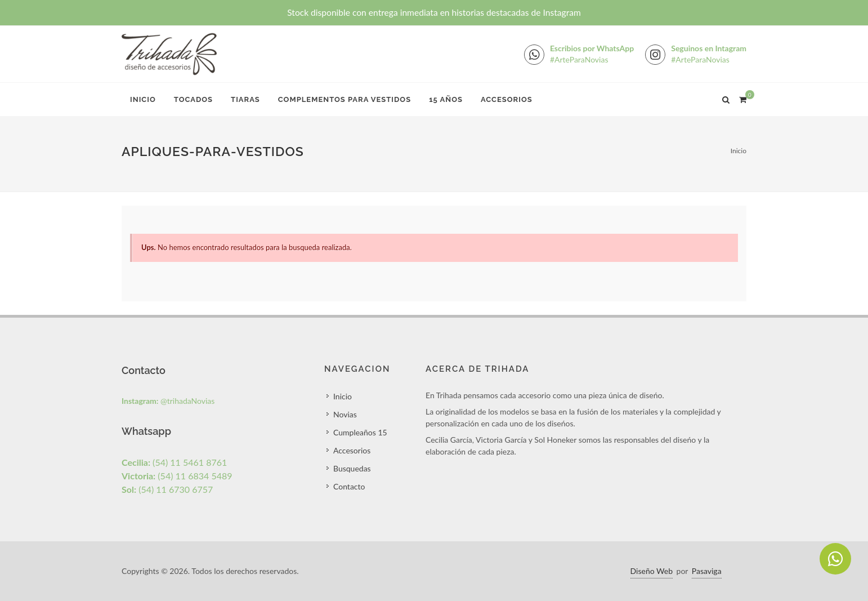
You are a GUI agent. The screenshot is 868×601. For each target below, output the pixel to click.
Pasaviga (707, 571)
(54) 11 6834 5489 (177, 476)
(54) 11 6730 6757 (167, 489)
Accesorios (507, 99)
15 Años (446, 99)
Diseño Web (652, 571)
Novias (345, 414)
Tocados (193, 99)
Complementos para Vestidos (344, 99)
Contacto (349, 486)
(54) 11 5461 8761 (174, 462)
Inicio (143, 99)
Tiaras (245, 99)
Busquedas (352, 468)
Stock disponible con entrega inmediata (434, 12)
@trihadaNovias (168, 401)
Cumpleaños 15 (360, 432)
